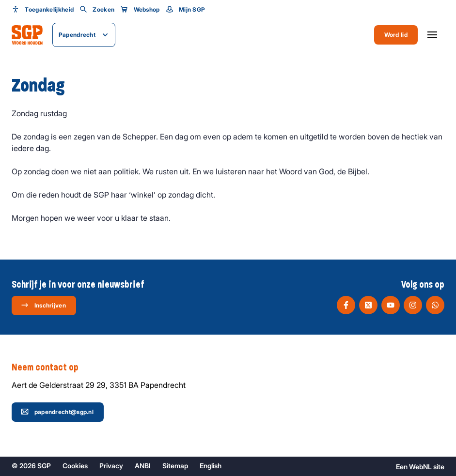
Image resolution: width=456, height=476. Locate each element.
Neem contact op (50, 368)
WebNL (420, 467)
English (211, 466)
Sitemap (175, 466)
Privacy (111, 466)
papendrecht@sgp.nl (57, 412)
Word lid (396, 35)
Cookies (75, 466)
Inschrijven (43, 305)
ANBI (143, 466)
